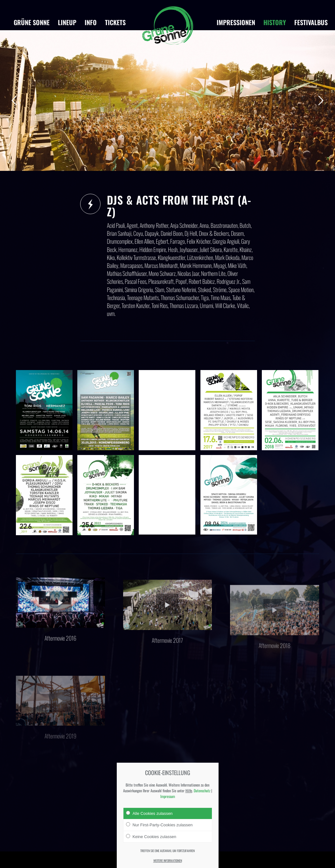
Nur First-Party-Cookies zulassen (159, 825)
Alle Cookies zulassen (149, 813)
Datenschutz (202, 791)
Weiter (321, 101)
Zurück (14, 101)
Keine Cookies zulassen (151, 836)
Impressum (168, 796)
